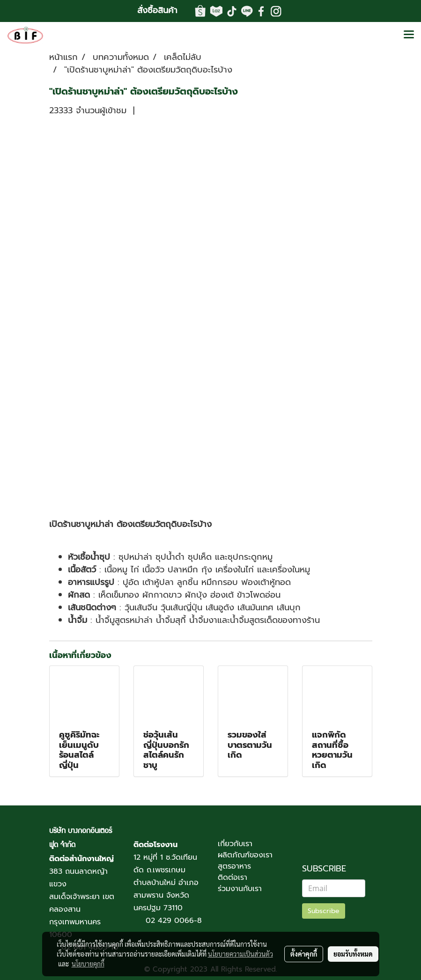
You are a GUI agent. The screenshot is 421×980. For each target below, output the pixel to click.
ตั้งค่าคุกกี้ (304, 954)
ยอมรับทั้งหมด (353, 954)
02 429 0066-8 (174, 921)
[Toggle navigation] (409, 35)
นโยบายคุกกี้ (88, 964)
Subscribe (324, 911)
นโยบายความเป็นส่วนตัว (240, 954)
